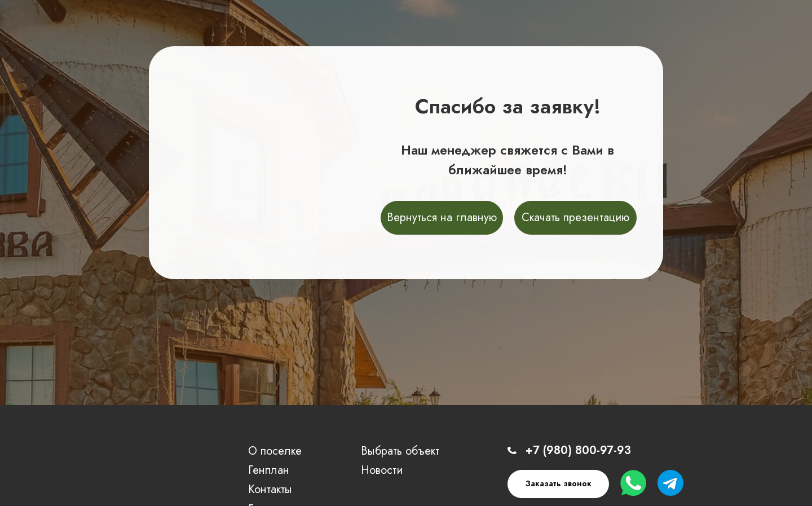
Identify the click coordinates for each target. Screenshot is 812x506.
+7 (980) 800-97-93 (578, 450)
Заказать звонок (559, 483)
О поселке (275, 451)
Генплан (269, 470)
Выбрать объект (400, 451)
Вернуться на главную (442, 217)
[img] (123, 472)
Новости (382, 470)
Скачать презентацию (575, 217)
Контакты (270, 489)
